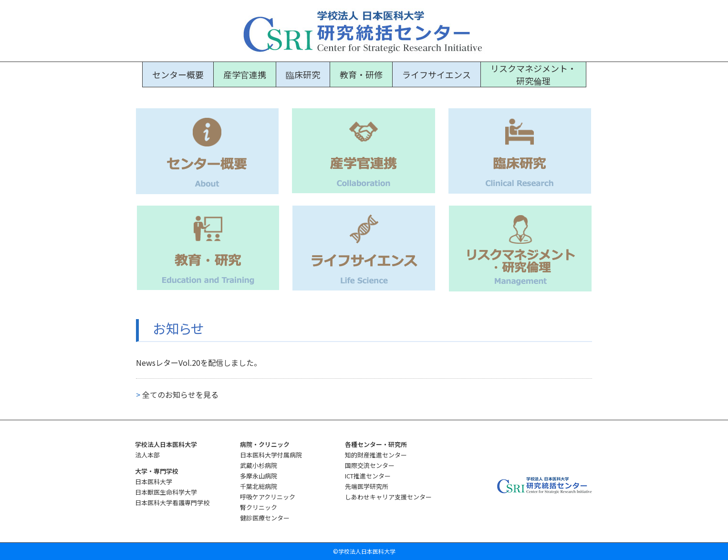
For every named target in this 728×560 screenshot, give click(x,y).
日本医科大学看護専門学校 (172, 503)
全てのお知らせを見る (177, 394)
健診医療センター (265, 518)
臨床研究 (303, 74)
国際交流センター (370, 465)
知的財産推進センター (376, 455)
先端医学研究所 (367, 486)
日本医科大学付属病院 (271, 455)
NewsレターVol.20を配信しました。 (199, 363)
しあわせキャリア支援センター (388, 497)
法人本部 (147, 455)
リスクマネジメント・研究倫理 (533, 74)
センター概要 (178, 74)
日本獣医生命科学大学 (166, 492)
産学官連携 (245, 74)
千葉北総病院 (259, 486)
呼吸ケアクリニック (268, 497)
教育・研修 (361, 74)
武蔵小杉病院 (259, 465)
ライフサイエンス (437, 74)
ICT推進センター (368, 476)
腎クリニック (259, 507)
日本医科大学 (154, 482)
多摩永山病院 (259, 476)
